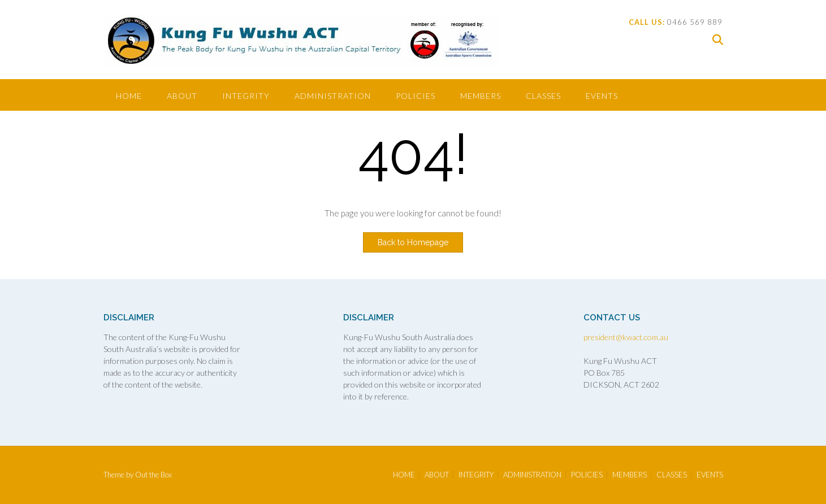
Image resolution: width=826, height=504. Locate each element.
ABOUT (182, 96)
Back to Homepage (413, 242)
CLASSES (543, 96)
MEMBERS (481, 96)
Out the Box (153, 475)
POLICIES (416, 96)
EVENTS (602, 96)
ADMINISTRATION (333, 96)
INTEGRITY (246, 96)
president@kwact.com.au (626, 337)
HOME (129, 96)
